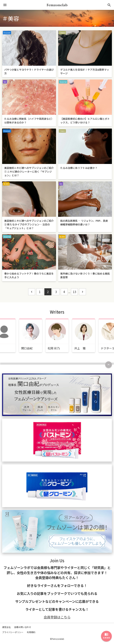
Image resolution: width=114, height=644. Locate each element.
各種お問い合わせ (23, 627)
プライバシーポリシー (13, 632)
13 (74, 292)
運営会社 (6, 627)
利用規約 (31, 632)
